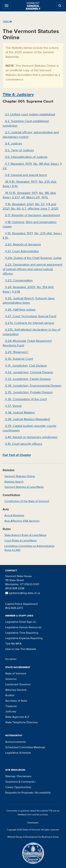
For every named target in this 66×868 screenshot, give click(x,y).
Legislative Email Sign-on (21, 622)
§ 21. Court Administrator (22, 251)
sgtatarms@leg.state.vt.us (23, 593)
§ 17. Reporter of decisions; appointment (32, 215)
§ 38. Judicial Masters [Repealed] (27, 419)
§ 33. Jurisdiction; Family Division (28, 379)
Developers (33, 823)
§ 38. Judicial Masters (20, 413)
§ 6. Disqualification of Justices (26, 157)
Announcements (15, 742)
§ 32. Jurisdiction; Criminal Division (29, 372)
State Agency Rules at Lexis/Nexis (25, 535)
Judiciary (11, 711)
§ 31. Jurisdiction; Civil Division (26, 366)
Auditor (10, 695)
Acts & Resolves (14, 515)
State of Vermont (16, 674)
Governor (11, 679)
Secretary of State (16, 701)
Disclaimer (11, 659)
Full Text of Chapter (17, 455)
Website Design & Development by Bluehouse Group (33, 837)
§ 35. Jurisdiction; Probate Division (29, 392)
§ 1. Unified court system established (30, 114)
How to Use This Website (21, 649)
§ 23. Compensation (19, 280)
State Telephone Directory (21, 722)
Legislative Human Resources (23, 627)
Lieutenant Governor (18, 684)
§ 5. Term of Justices (19, 150)
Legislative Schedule (18, 753)
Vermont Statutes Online (20, 476)
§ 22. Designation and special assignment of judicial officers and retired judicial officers (32, 269)
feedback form (25, 815)
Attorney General (16, 690)
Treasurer (11, 706)
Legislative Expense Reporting (24, 638)
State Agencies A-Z (17, 717)
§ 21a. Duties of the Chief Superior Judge (33, 258)
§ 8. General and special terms (26, 175)
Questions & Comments (20, 782)
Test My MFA (13, 644)
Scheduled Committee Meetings (25, 747)
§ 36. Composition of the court (26, 399)
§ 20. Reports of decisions (23, 244)
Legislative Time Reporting (22, 633)
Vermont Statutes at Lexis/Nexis (24, 487)
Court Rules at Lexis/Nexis (21, 541)
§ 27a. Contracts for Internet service (29, 323)
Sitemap (10, 776)
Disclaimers (24, 776)
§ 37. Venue (13, 406)
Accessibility (43, 793)
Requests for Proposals (19, 793)
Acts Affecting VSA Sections (22, 521)
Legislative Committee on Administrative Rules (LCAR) (29, 548)
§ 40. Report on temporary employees (31, 437)
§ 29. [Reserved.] (16, 352)
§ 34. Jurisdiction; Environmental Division (33, 386)
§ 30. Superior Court (19, 359)
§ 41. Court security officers (23, 444)
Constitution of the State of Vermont (27, 501)
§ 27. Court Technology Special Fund (30, 316)
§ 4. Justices (13, 144)
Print (7, 22)
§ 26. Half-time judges (20, 310)
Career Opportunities (18, 787)
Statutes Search (14, 482)
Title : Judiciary (18, 95)
